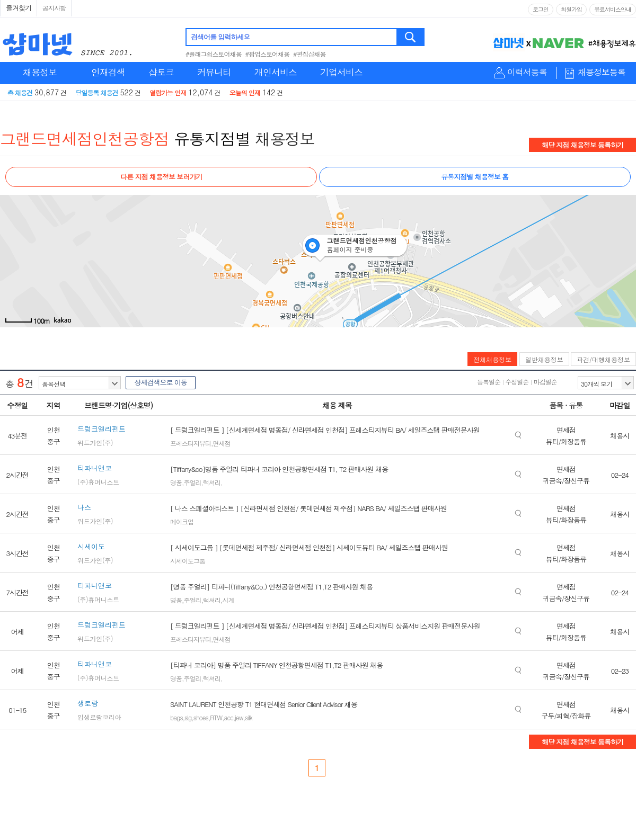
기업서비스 (341, 72)
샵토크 (161, 72)
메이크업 (182, 521)
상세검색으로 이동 (160, 382)
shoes (201, 717)
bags (176, 717)
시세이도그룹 (188, 561)
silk (249, 717)
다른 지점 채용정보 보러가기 (161, 177)
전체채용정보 (492, 359)
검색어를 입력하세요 (220, 37)
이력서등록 (527, 72)
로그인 (541, 9)
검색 (411, 37)
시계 (228, 600)
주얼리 (193, 482)
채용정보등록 (602, 72)
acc (228, 717)
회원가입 (571, 9)
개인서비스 (276, 72)
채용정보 (40, 72)
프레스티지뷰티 (191, 443)
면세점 (222, 443)
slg (188, 717)
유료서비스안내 (613, 9)
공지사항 (54, 8)
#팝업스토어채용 (268, 54)
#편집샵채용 (310, 54)
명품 (176, 482)
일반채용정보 (544, 359)
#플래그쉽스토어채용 (214, 54)
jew (239, 717)
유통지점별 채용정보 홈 (475, 177)
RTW (216, 717)
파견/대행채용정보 (603, 359)
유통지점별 (212, 138)
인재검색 (108, 72)
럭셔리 (212, 482)
